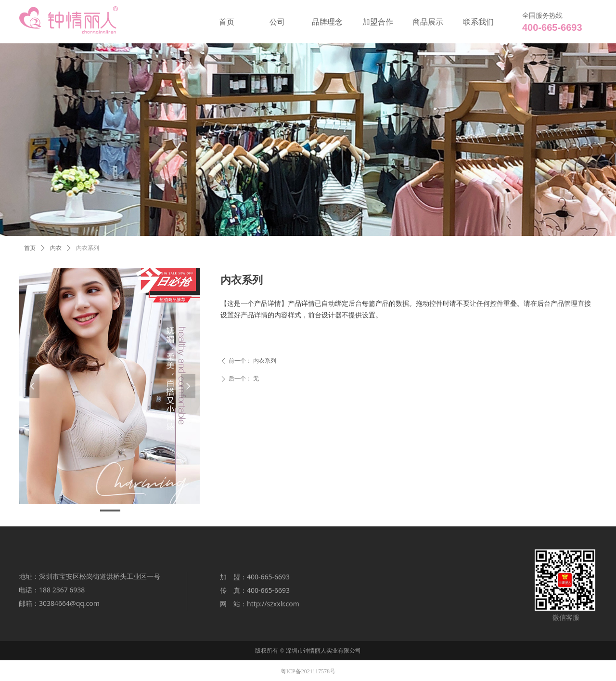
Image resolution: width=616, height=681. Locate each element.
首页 (30, 248)
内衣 (56, 248)
